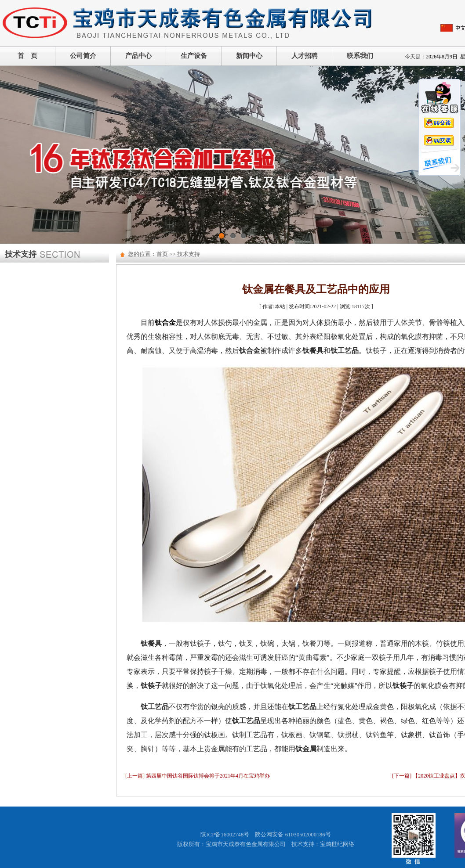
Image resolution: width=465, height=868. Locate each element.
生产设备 (194, 56)
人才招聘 (305, 56)
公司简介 (83, 56)
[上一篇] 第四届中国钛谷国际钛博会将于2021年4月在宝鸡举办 (198, 776)
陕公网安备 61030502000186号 (293, 834)
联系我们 (360, 56)
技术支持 (189, 254)
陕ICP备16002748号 (225, 834)
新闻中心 (249, 56)
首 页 (27, 56)
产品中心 (138, 56)
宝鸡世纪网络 (337, 844)
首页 (162, 254)
